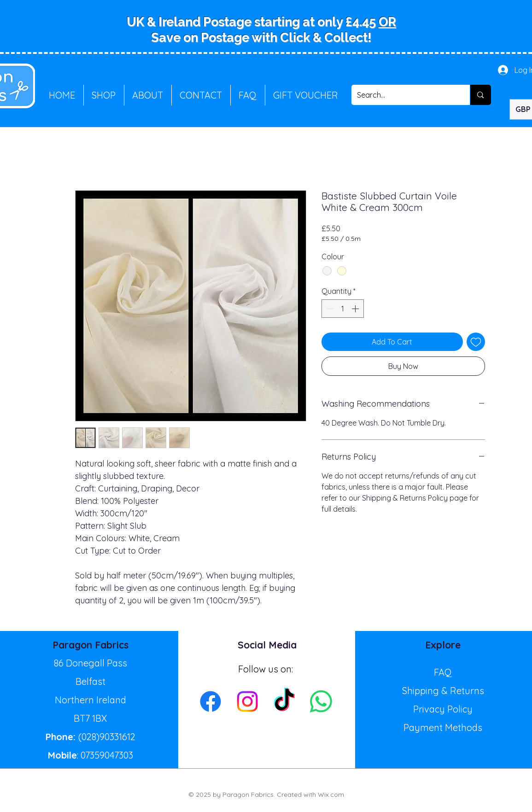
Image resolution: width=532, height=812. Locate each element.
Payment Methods (443, 727)
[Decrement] (329, 309)
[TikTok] (284, 701)
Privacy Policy (443, 709)
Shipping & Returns (443, 691)
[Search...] (404, 95)
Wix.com (331, 794)
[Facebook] (210, 701)
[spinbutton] (343, 309)
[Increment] (356, 309)
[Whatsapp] (321, 701)
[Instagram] (247, 701)
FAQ (443, 672)
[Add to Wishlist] (476, 342)
